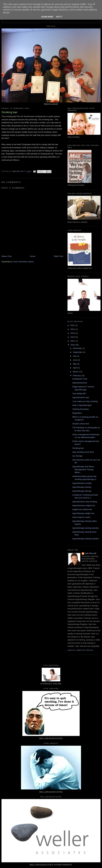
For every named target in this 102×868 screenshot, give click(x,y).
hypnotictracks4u (80, 383)
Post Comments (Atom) (24, 262)
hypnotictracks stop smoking (85, 502)
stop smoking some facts (83, 452)
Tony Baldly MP (79, 394)
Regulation (77, 413)
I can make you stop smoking (85, 401)
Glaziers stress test (81, 424)
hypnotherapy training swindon (85, 528)
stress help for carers (81, 517)
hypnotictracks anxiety (82, 483)
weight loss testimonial (82, 509)
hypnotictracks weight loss (84, 505)
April (75, 368)
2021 (73, 325)
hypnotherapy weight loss (83, 513)
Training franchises (80, 409)
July (75, 356)
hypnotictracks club (81, 397)
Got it (59, 17)
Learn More (47, 17)
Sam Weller (91, 553)
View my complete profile (80, 650)
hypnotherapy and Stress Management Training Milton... (83, 469)
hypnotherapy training (82, 487)
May (75, 364)
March (76, 372)
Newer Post (7, 256)
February (77, 376)
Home (33, 256)
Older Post (58, 256)
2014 (73, 329)
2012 (73, 337)
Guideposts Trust (80, 379)
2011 (73, 341)
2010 (73, 345)
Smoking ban (78, 448)
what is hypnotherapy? (82, 405)
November (78, 348)
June (75, 360)
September (78, 352)
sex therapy (77, 456)
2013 (73, 333)
